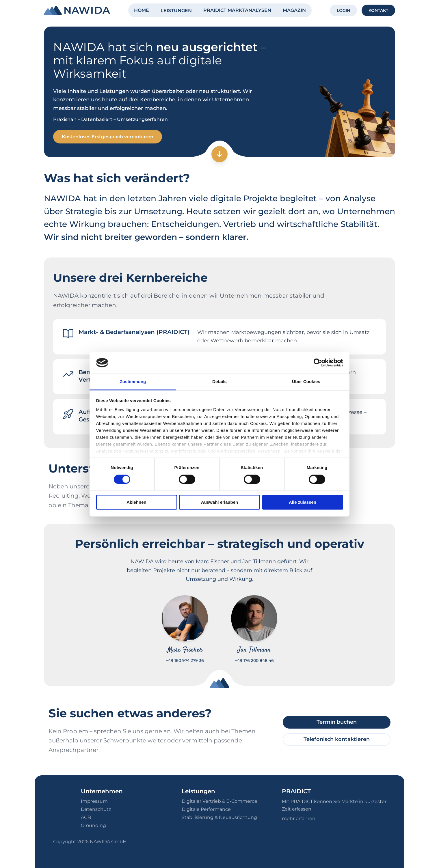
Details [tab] (219, 382)
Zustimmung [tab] (133, 382)
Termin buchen (337, 722)
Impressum (94, 801)
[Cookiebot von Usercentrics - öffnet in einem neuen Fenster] (318, 363)
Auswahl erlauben (219, 502)
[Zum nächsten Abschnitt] (219, 154)
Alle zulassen (303, 502)
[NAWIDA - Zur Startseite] (77, 10)
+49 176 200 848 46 (254, 661)
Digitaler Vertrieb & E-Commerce (219, 801)
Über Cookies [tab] (306, 382)
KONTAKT (378, 10)
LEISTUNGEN (176, 11)
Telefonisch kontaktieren (337, 740)
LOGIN (343, 10)
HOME (142, 10)
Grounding (93, 826)
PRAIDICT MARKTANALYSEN (237, 10)
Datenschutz (96, 810)
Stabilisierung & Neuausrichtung (219, 818)
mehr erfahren (299, 818)
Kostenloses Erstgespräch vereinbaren (108, 137)
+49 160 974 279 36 (185, 661)
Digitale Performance (206, 810)
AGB (86, 818)
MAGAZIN (294, 10)
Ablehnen (136, 502)
